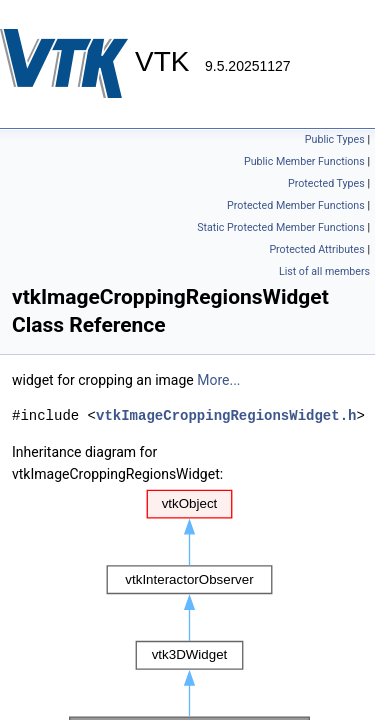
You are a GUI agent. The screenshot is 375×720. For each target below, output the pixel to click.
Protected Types (326, 183)
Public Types (335, 139)
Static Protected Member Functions (281, 227)
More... (218, 380)
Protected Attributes (316, 249)
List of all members (324, 271)
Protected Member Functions (296, 205)
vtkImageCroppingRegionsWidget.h (226, 415)
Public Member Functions (304, 161)
